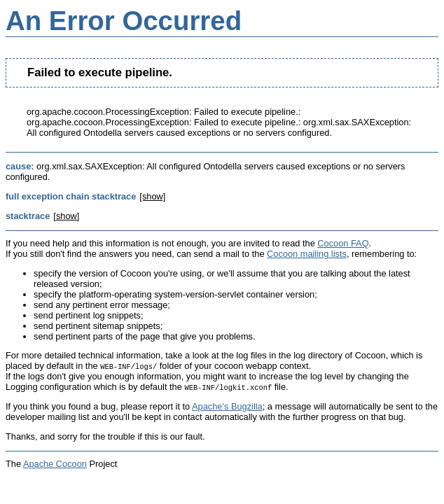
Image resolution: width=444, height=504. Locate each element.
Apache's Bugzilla (227, 406)
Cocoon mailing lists (307, 254)
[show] (152, 196)
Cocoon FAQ (343, 243)
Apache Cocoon (55, 464)
